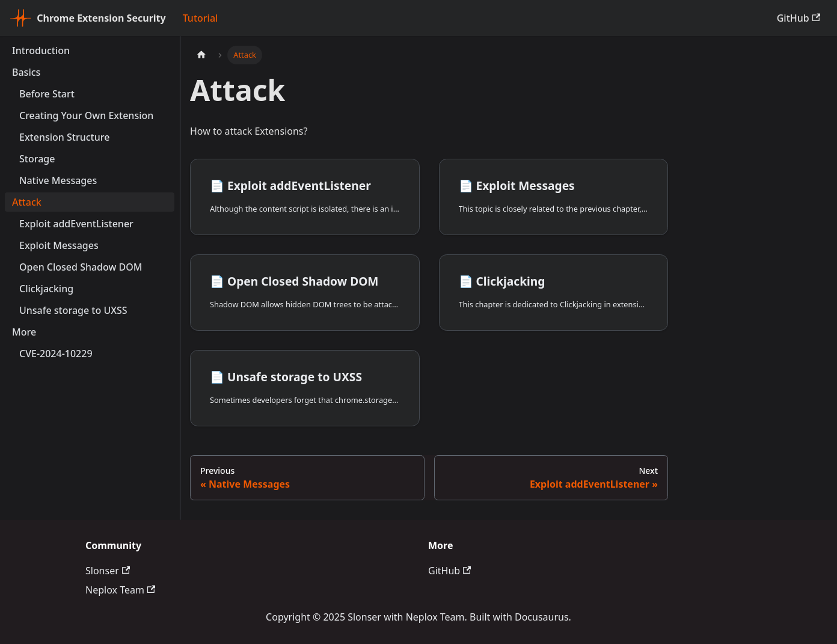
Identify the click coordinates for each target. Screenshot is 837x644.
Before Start (47, 94)
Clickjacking (46, 289)
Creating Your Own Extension (86, 115)
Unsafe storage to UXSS (73, 310)
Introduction (41, 51)
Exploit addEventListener (76, 224)
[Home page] (201, 55)
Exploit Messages (59, 245)
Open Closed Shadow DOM (81, 267)
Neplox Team (120, 590)
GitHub (799, 18)
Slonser (108, 571)
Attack (27, 202)
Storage (37, 159)
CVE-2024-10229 (56, 354)
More (24, 332)
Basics (26, 72)
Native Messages (58, 180)
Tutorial (201, 18)
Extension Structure (64, 137)
